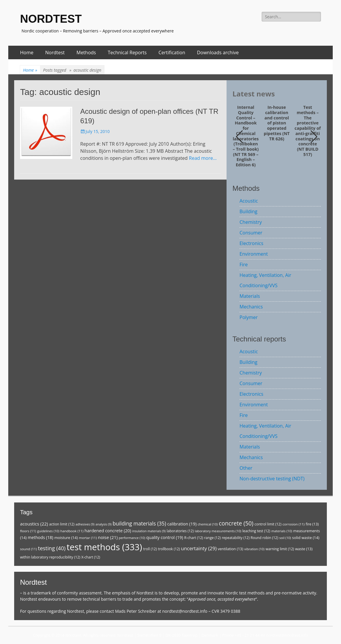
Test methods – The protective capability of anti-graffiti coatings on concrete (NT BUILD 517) (308, 131)
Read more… (203, 158)
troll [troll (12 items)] (150, 549)
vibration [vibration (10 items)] (254, 549)
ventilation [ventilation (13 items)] (230, 549)
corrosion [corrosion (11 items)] (294, 524)
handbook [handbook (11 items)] (72, 531)
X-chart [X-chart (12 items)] (91, 557)
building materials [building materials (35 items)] (139, 523)
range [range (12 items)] (212, 538)
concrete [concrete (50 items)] (236, 523)
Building (249, 211)
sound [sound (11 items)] (28, 549)
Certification (172, 52)
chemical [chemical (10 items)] (208, 524)
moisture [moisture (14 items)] (66, 538)
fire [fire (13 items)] (312, 524)
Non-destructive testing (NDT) (272, 479)
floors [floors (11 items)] (28, 531)
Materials (250, 296)
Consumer (251, 233)
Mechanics (251, 307)
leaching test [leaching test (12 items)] (256, 531)
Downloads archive (218, 52)
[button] (314, 137)
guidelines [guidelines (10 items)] (48, 531)
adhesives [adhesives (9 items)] (85, 524)
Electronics (251, 243)
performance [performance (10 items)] (132, 538)
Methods (86, 52)
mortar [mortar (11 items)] (88, 538)
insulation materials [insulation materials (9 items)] (149, 531)
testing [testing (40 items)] (52, 548)
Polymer (249, 317)
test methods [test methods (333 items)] (104, 547)
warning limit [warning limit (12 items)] (280, 549)
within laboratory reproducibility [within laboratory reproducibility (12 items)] (50, 557)
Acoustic (249, 201)
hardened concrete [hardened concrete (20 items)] (108, 530)
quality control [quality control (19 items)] (165, 537)
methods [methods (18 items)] (41, 537)
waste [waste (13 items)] (304, 549)
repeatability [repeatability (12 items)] (236, 538)
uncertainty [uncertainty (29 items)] (199, 548)
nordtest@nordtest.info (185, 611)
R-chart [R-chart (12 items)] (194, 538)
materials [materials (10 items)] (282, 531)
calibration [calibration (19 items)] (182, 524)
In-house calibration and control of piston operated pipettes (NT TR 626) (277, 123)
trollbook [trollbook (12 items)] (169, 549)
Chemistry (251, 222)
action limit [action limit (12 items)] (62, 524)
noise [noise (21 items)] (108, 537)
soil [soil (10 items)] (285, 538)
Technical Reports (127, 52)
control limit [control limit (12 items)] (268, 524)
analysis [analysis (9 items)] (104, 524)
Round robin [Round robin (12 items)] (265, 538)
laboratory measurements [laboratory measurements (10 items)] (218, 531)
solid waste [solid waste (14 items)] (306, 538)
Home (27, 52)
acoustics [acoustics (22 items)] (34, 524)
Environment (254, 254)
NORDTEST (51, 19)
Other (246, 468)
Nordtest (55, 52)
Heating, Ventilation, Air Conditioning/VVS (265, 280)
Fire (244, 264)
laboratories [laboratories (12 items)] (180, 531)
